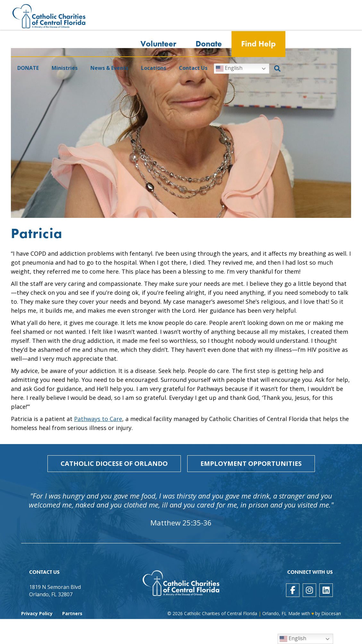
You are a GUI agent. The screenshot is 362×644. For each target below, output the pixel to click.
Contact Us (193, 68)
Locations (154, 68)
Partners (72, 613)
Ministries (65, 68)
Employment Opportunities (251, 463)
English (229, 69)
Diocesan (331, 613)
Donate (209, 44)
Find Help (258, 44)
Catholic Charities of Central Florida (221, 613)
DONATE (28, 68)
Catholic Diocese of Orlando (114, 463)
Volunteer (158, 44)
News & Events (109, 68)
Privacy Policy (37, 613)
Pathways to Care (98, 419)
